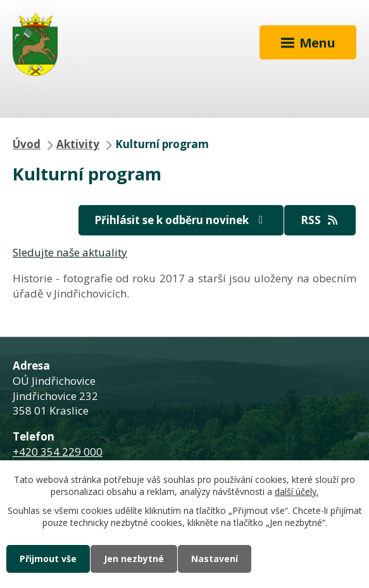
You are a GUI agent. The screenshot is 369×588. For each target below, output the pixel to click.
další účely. (297, 492)
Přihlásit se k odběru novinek (181, 220)
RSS (320, 220)
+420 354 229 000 (58, 452)
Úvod (27, 144)
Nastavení (215, 559)
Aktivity (78, 144)
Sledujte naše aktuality (70, 252)
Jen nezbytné (134, 559)
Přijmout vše (48, 559)
